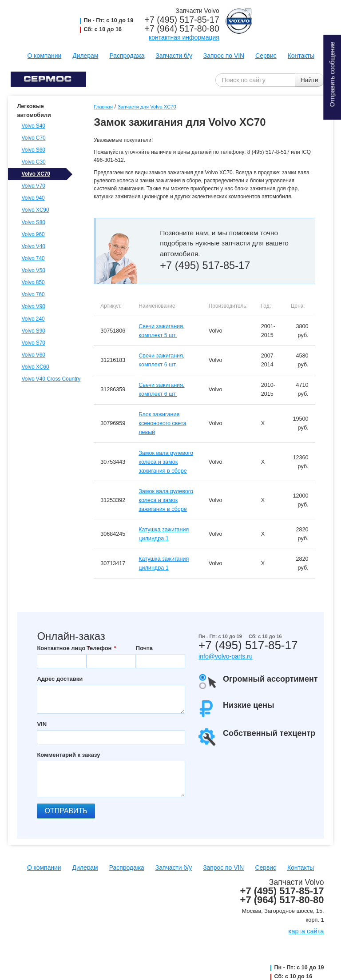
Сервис (266, 56)
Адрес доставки (60, 679)
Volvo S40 (33, 126)
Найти (309, 80)
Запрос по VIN (224, 56)
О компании (45, 56)
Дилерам (85, 56)
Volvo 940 (33, 198)
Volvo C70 (33, 138)
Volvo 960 (33, 234)
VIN (42, 724)
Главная (103, 107)
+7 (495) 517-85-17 (182, 20)
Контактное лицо (61, 648)
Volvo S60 (33, 150)
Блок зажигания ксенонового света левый (162, 423)
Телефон (99, 648)
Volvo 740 (33, 258)
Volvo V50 (33, 270)
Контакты (301, 56)
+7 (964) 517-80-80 (182, 28)
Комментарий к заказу (68, 755)
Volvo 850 (33, 282)
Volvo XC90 (35, 210)
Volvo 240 (33, 319)
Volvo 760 (33, 294)
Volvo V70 (33, 186)
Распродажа (127, 56)
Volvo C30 (33, 162)
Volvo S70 (33, 343)
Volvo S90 (33, 331)
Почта (144, 648)
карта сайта (306, 931)
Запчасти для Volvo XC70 (147, 107)
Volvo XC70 (36, 174)
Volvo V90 (33, 306)
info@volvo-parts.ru (226, 656)
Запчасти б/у (174, 56)
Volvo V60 (33, 355)
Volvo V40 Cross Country (50, 379)
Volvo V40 (33, 246)
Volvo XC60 (35, 367)
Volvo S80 (33, 222)
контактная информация (184, 37)
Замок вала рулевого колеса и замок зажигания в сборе (166, 462)
